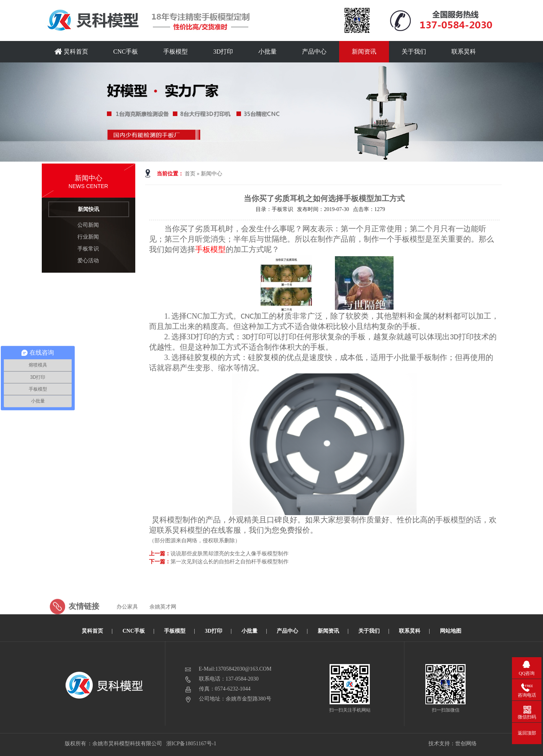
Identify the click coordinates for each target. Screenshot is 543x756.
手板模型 (176, 52)
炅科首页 (71, 52)
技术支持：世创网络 (453, 744)
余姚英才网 (163, 618)
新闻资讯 (364, 52)
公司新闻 (88, 225)
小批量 (267, 52)
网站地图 (451, 631)
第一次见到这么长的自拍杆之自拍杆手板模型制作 (230, 562)
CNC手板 (126, 52)
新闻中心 (212, 174)
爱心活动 (88, 261)
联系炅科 (464, 52)
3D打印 (223, 52)
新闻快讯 (89, 209)
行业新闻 (88, 237)
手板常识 (88, 249)
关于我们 (414, 52)
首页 (190, 174)
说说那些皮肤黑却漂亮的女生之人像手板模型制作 (230, 554)
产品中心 (314, 52)
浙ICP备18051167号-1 (192, 744)
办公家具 (127, 618)
